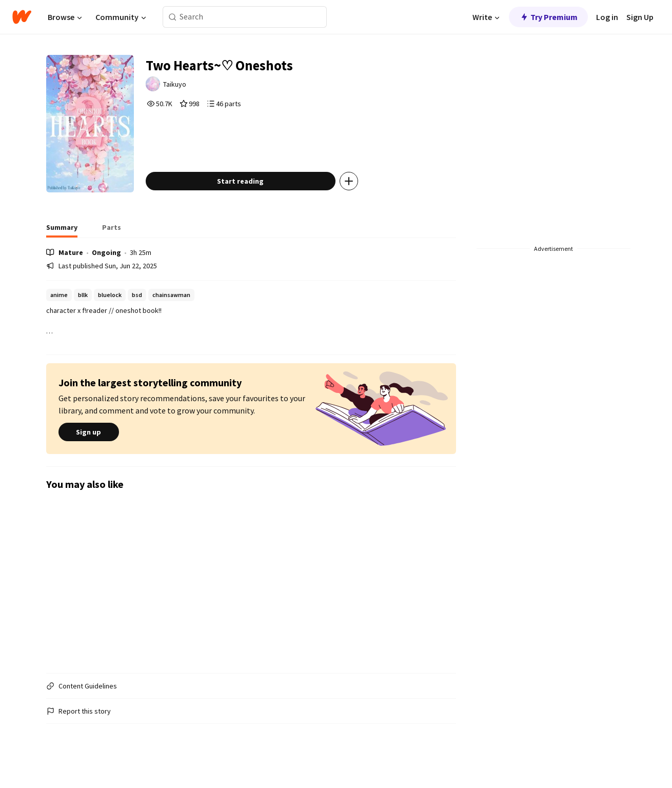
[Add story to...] (357, 192)
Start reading (248, 192)
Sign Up (640, 17)
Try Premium (548, 17)
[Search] (173, 17)
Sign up (89, 443)
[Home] (22, 17)
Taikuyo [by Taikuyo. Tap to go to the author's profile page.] (183, 86)
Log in (607, 17)
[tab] (62, 241)
